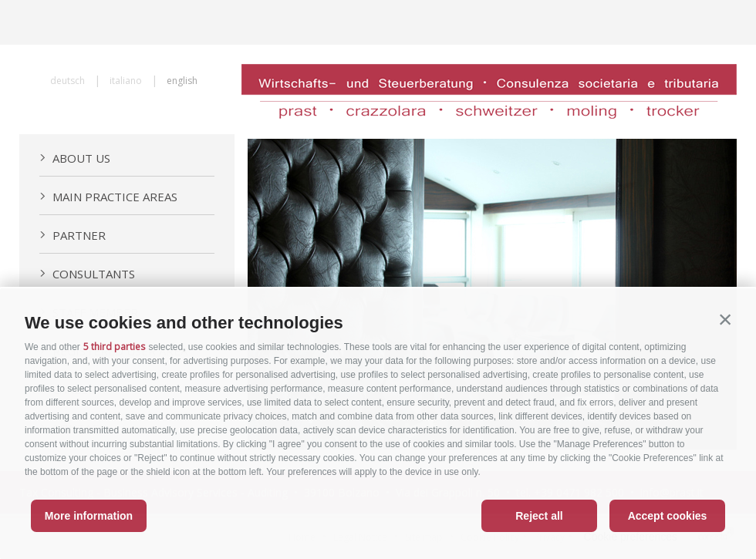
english (182, 81)
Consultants (87, 274)
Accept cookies (668, 516)
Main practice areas (108, 197)
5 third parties (114, 347)
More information (89, 516)
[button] (725, 319)
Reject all (539, 516)
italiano (126, 81)
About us (75, 158)
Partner (73, 235)
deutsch (67, 81)
